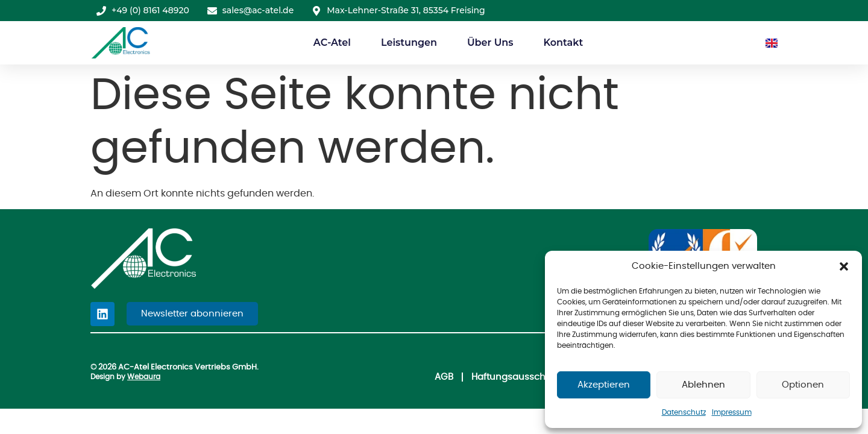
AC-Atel (332, 42)
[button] (844, 266)
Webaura (144, 377)
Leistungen (409, 42)
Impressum (732, 412)
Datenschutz (684, 412)
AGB (437, 377)
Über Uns (490, 42)
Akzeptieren (604, 385)
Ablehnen (703, 385)
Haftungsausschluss (513, 377)
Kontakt (563, 42)
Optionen (803, 385)
